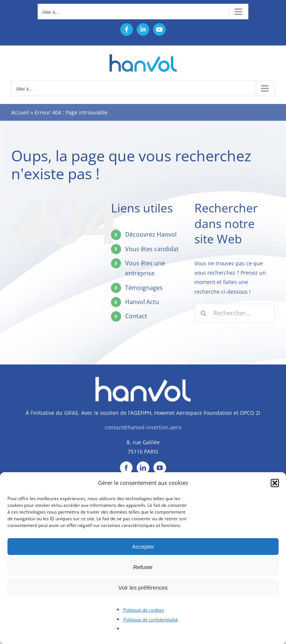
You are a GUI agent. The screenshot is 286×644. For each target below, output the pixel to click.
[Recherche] (204, 313)
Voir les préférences (143, 588)
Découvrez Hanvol (151, 234)
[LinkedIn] (143, 468)
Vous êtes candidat (152, 249)
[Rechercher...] (235, 313)
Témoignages (144, 288)
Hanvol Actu (142, 302)
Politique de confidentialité (151, 620)
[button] (275, 483)
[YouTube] (160, 468)
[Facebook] (126, 468)
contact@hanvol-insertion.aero (143, 427)
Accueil (20, 112)
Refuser (143, 567)
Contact (136, 316)
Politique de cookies (144, 610)
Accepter (143, 547)
